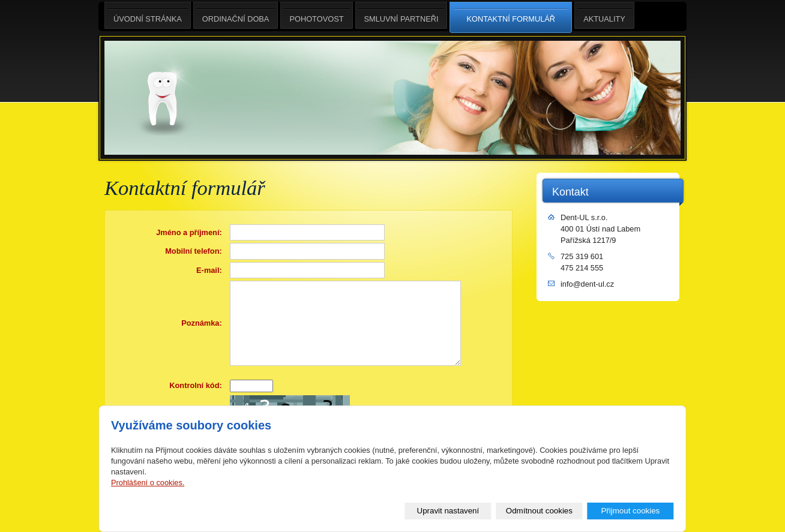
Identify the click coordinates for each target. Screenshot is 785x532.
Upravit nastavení (448, 511)
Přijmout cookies (630, 511)
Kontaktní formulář (511, 18)
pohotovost (316, 15)
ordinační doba (236, 15)
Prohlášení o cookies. (148, 483)
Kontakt (570, 192)
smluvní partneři (402, 15)
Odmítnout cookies (539, 511)
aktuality (604, 15)
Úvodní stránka (148, 15)
